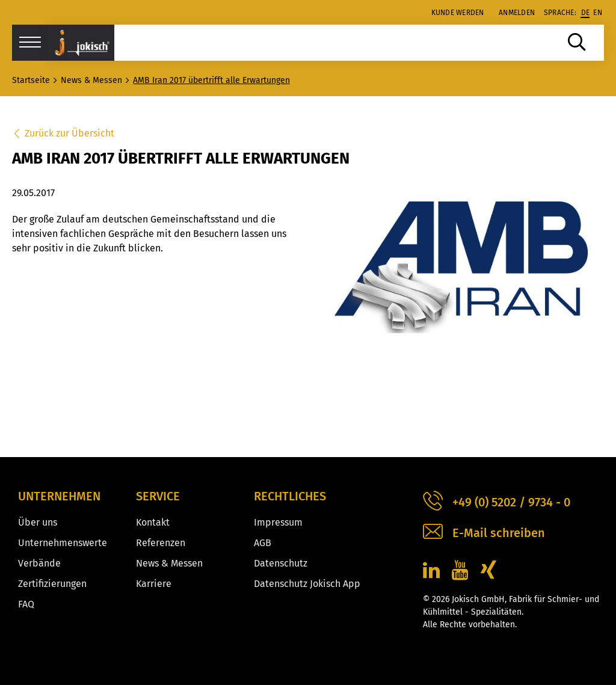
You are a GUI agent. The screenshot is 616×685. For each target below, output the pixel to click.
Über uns (38, 522)
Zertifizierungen (52, 584)
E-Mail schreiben (484, 533)
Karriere (154, 584)
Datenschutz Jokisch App (307, 584)
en (598, 13)
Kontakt (153, 522)
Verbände (39, 563)
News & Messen (169, 563)
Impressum (278, 522)
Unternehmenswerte (63, 543)
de (586, 13)
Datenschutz (281, 563)
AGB (263, 543)
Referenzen (161, 543)
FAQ (26, 604)
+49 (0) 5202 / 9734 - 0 (497, 502)
